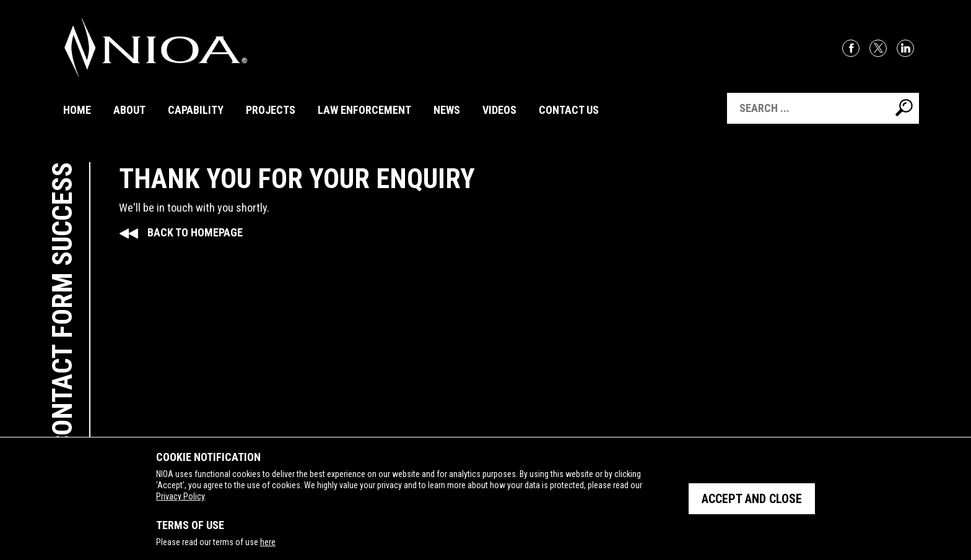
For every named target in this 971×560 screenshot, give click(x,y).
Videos (499, 110)
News (447, 110)
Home (77, 110)
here (268, 542)
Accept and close (752, 499)
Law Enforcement (364, 110)
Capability (196, 110)
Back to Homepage (195, 232)
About (129, 110)
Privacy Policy (180, 496)
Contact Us (569, 110)
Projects (271, 110)
